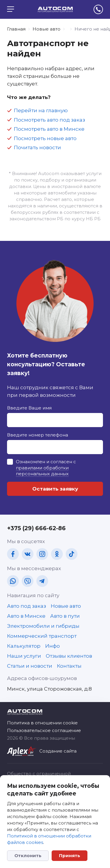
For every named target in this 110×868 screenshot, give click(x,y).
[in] (42, 554)
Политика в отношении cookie (42, 723)
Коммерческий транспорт (42, 636)
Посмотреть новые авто (45, 138)
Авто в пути (65, 616)
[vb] (28, 581)
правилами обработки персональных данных (42, 471)
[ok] (57, 554)
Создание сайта (58, 751)
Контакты (69, 666)
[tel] (98, 9)
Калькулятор (24, 646)
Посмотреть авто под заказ (49, 120)
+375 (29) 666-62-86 (36, 528)
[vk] (28, 554)
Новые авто (46, 29)
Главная (16, 29)
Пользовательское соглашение (44, 730)
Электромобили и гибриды (43, 626)
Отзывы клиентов (69, 656)
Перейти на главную (41, 110)
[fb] (13, 554)
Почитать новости (37, 147)
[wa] (13, 581)
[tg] (42, 581)
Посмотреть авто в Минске (49, 129)
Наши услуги (24, 656)
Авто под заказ (27, 606)
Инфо (53, 646)
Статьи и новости (30, 666)
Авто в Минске (26, 616)
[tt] (72, 554)
